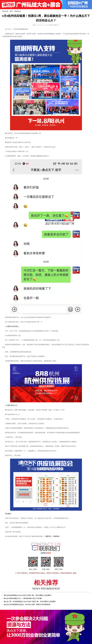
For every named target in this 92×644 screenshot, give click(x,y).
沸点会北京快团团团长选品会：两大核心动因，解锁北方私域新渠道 (27, 605)
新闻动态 (18, 11)
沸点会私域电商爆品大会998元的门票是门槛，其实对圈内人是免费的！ (28, 595)
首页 (11, 11)
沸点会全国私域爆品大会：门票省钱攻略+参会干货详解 (23, 598)
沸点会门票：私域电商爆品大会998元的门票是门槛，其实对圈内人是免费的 (30, 602)
